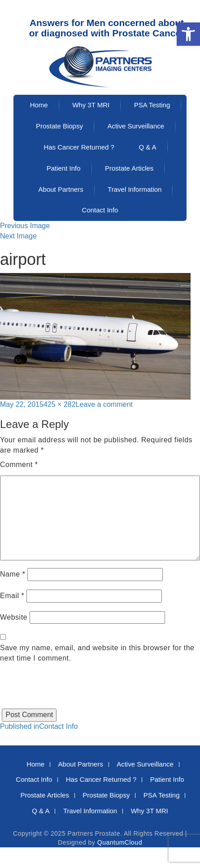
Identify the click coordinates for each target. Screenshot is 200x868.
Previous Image (25, 226)
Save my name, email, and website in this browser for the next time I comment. (97, 653)
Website (14, 617)
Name (13, 574)
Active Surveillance (136, 126)
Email (12, 596)
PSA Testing (152, 105)
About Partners (61, 189)
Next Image (18, 236)
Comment (19, 465)
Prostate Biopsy (59, 126)
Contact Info (100, 210)
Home (39, 105)
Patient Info (64, 168)
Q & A (147, 147)
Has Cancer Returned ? (79, 147)
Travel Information (135, 189)
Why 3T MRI (91, 105)
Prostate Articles (129, 168)
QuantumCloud (120, 842)
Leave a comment (104, 404)
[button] (188, 34)
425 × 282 (60, 404)
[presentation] (68, 691)
